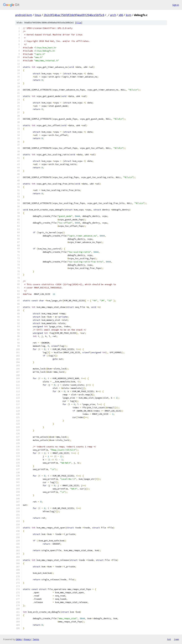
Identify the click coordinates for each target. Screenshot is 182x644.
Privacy (27, 639)
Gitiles (19, 639)
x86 (121, 15)
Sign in (176, 5)
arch (113, 15)
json (176, 639)
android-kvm (24, 15)
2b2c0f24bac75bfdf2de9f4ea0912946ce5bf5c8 (74, 15)
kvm (129, 15)
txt (169, 639)
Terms (36, 639)
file (79, 23)
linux (38, 15)
